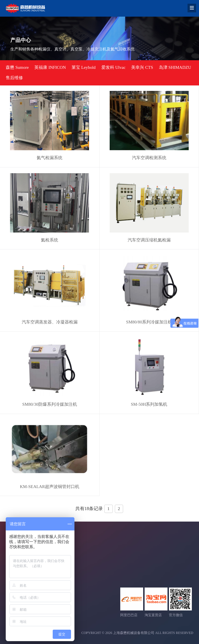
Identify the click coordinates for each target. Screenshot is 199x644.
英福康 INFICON (50, 67)
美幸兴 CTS (142, 67)
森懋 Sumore (17, 67)
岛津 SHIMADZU (175, 67)
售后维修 (14, 78)
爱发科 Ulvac (114, 67)
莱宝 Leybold (84, 67)
